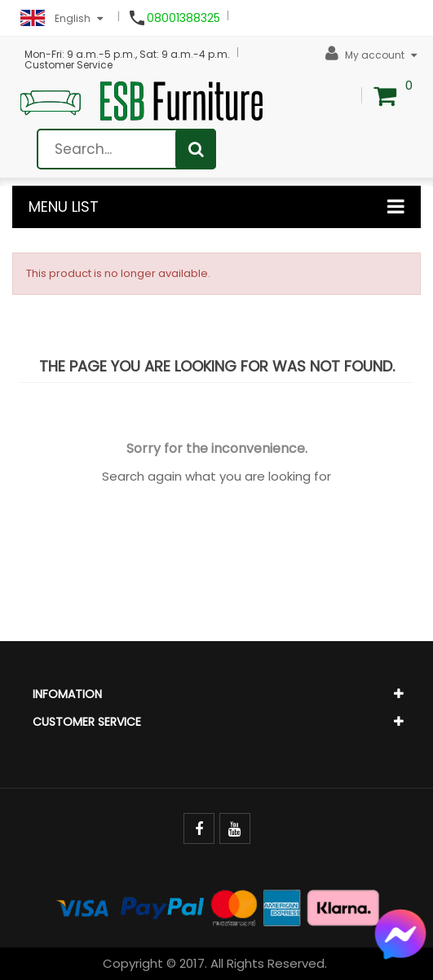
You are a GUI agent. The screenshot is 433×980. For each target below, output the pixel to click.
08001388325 (183, 18)
